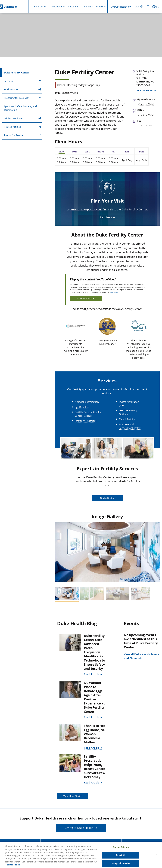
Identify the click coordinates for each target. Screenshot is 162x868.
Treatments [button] (56, 7)
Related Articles (22, 127)
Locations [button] (73, 7)
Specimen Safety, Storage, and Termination (20, 108)
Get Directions (145, 90)
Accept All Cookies (121, 864)
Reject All (121, 856)
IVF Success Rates (22, 118)
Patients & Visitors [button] (94, 7)
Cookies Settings (121, 848)
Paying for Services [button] (22, 135)
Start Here (106, 217)
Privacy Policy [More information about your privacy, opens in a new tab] (13, 865)
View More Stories (73, 796)
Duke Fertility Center (17, 73)
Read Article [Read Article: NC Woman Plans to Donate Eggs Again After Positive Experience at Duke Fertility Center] (91, 717)
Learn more (114, 292)
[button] (59, 552)
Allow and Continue (86, 298)
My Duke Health (119, 7)
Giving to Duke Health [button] (79, 828)
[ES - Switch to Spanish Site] (156, 7)
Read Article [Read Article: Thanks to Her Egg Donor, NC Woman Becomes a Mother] (91, 748)
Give (137, 7)
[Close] (157, 855)
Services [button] (22, 81)
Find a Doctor (39, 7)
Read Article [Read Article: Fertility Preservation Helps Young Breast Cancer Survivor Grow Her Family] (91, 783)
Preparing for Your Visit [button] (22, 98)
